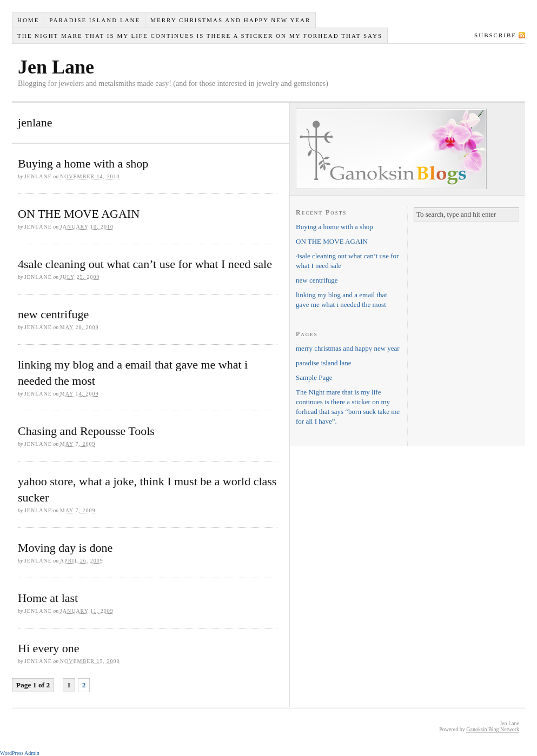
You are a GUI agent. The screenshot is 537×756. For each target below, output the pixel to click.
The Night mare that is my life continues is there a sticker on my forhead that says (200, 36)
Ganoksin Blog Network (493, 729)
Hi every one (49, 648)
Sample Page (314, 377)
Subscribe (495, 35)
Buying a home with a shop (83, 163)
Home (28, 20)
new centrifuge (53, 314)
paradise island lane (95, 20)
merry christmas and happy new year (230, 20)
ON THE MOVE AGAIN (79, 214)
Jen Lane (56, 67)
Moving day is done (65, 548)
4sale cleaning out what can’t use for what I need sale (145, 264)
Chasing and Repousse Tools (86, 431)
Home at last (48, 598)
